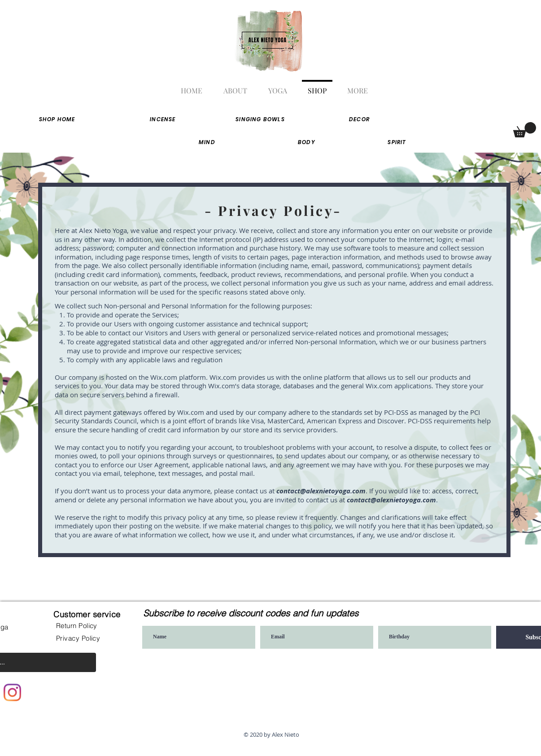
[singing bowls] (260, 119)
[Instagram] (12, 692)
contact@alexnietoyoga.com (321, 491)
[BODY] (307, 142)
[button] (525, 130)
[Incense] (163, 119)
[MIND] (207, 142)
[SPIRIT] (397, 142)
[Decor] (359, 119)
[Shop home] (57, 119)
